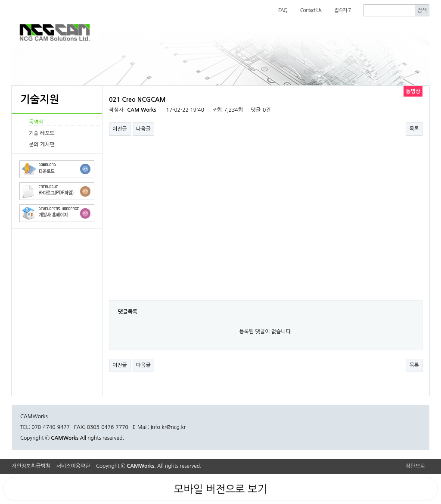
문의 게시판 (42, 144)
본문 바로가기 (0, 0)
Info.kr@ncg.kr (168, 427)
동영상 (36, 122)
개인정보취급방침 (31, 466)
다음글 (143, 129)
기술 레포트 (42, 133)
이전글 (120, 129)
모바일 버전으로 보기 (220, 489)
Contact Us (311, 10)
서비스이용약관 (73, 466)
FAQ (283, 10)
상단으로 (415, 466)
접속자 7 (342, 10)
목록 (414, 129)
